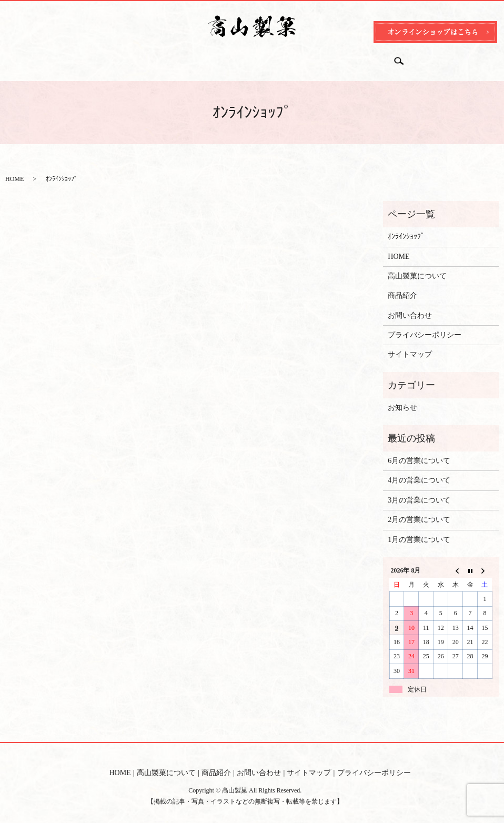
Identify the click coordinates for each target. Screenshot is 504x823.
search (404, 58)
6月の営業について (419, 451)
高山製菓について (170, 57)
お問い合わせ (281, 57)
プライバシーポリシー (425, 325)
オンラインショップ (351, 57)
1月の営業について (419, 530)
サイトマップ (410, 344)
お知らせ (402, 398)
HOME (115, 57)
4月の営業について (419, 470)
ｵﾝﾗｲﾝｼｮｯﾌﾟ (406, 227)
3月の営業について (419, 490)
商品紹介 (229, 57)
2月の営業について (419, 510)
